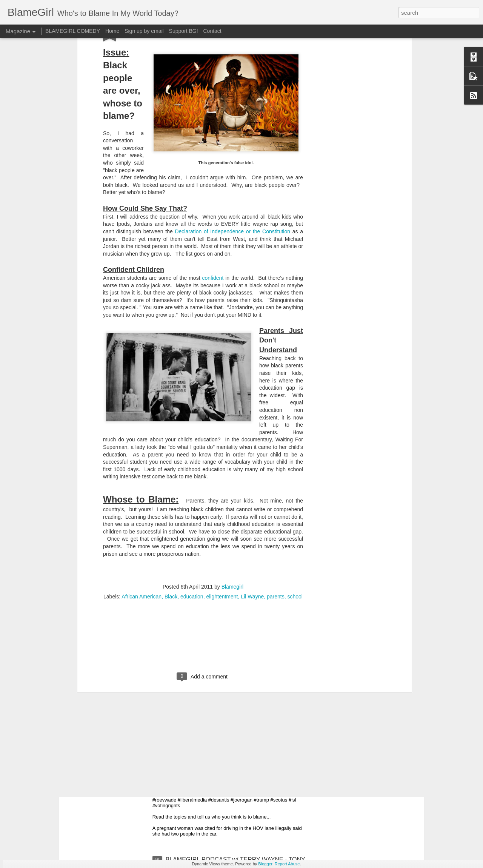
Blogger (265, 864)
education (192, 501)
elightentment (222, 501)
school (295, 501)
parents (276, 501)
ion (287, 136)
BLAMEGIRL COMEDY (73, 31)
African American (142, 501)
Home (112, 31)
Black (171, 501)
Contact (212, 31)
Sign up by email (144, 31)
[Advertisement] (203, 549)
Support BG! (184, 31)
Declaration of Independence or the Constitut (229, 136)
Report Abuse (287, 864)
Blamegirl (232, 491)
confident (213, 182)
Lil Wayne (252, 501)
